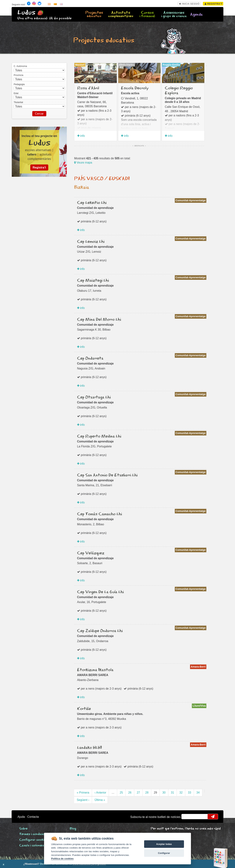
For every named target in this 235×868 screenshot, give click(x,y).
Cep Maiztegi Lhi (93, 281)
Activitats (121, 14)
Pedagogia (19, 84)
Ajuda (21, 817)
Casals (32, 846)
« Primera (83, 793)
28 (147, 793)
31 (172, 793)
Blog (73, 829)
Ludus (26, 13)
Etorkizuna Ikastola (95, 670)
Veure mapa (83, 163)
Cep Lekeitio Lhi (92, 203)
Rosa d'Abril (88, 88)
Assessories (174, 14)
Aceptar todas (164, 844)
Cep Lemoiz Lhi (91, 242)
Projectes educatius (104, 40)
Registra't (214, 4)
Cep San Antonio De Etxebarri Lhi (107, 475)
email (187, 816)
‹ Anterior (100, 793)
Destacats (139, 146)
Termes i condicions (34, 834)
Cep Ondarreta (90, 358)
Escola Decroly (135, 88)
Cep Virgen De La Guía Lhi (100, 592)
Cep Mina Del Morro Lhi (99, 320)
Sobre (23, 829)
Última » (100, 800)
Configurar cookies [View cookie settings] (33, 840)
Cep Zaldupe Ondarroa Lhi (100, 631)
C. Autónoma (20, 66)
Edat (16, 93)
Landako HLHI (90, 748)
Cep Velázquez (91, 553)
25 (121, 793)
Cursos (147, 14)
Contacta (33, 817)
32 (181, 793)
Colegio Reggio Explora (179, 91)
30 (164, 793)
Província (18, 75)
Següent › (83, 800)
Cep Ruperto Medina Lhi (99, 436)
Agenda (196, 15)
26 (130, 793)
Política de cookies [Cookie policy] (62, 859)
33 (189, 793)
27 (138, 793)
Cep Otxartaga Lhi (94, 397)
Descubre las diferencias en (42, 864)
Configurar (164, 853)
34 (198, 793)
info (81, 136)
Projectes (94, 14)
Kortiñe (84, 709)
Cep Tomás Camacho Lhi (100, 514)
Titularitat (18, 102)
